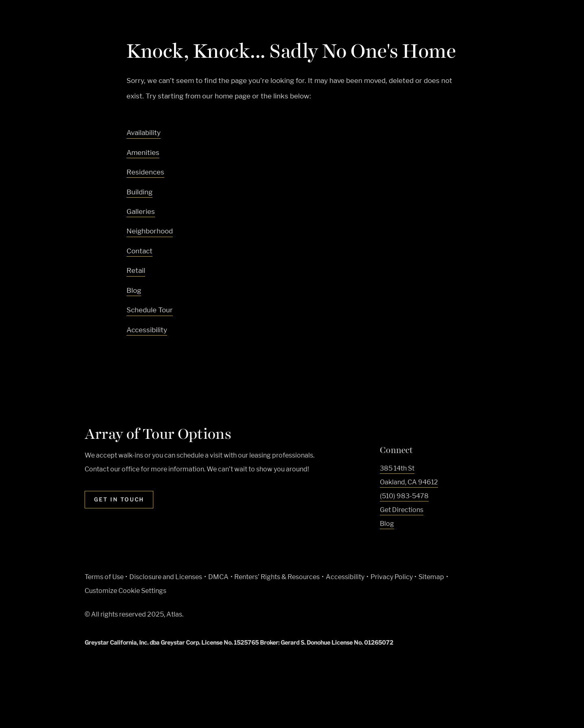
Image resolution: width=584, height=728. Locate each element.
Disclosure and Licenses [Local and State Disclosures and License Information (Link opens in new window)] (166, 577)
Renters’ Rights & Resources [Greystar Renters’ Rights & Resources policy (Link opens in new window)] (277, 577)
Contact (139, 251)
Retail (136, 270)
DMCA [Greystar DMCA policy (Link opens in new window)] (218, 577)
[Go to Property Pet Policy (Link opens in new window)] (304, 616)
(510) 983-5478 (404, 496)
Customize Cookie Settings (125, 591)
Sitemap (431, 577)
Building (139, 192)
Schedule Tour (150, 310)
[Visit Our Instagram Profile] (400, 544)
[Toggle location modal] (25, 703)
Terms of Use (104, 577)
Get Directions (402, 510)
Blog (134, 290)
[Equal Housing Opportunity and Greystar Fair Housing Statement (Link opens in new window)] (265, 617)
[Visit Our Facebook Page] (384, 544)
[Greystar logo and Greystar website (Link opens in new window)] (223, 616)
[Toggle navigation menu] (560, 22)
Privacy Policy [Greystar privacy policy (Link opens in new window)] (392, 577)
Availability (144, 133)
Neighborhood (150, 231)
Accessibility (147, 330)
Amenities (143, 153)
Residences (145, 172)
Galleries (141, 211)
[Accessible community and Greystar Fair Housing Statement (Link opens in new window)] (285, 616)
